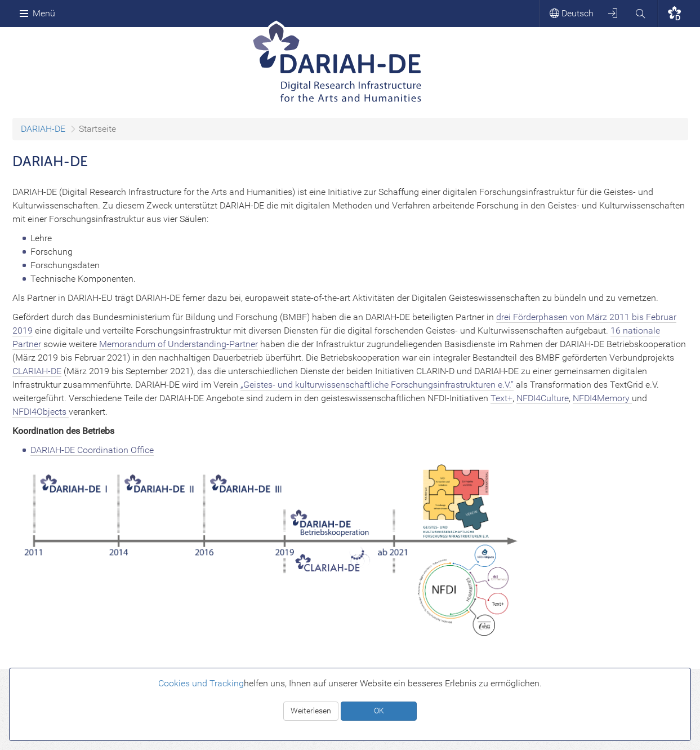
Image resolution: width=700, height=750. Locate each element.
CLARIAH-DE (37, 371)
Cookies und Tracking (201, 683)
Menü (37, 13)
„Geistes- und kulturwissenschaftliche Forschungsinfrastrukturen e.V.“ (377, 385)
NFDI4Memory (602, 398)
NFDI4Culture (543, 398)
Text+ (501, 398)
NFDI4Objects (41, 412)
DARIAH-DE (43, 129)
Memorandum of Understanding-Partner (179, 344)
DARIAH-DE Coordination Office (92, 450)
